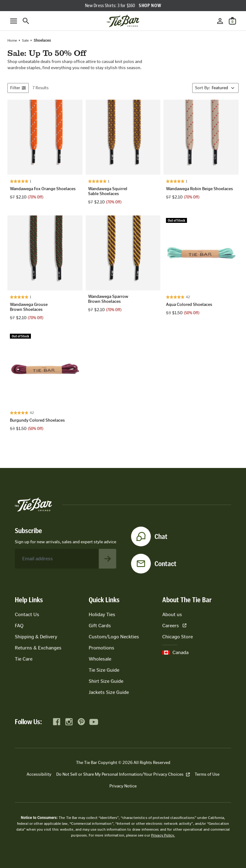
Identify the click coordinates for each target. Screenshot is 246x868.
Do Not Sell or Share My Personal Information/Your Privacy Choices (123, 774)
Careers (174, 626)
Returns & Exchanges (38, 648)
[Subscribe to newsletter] (108, 559)
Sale (25, 40)
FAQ (19, 626)
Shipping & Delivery (36, 637)
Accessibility (39, 774)
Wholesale (100, 659)
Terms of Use (207, 774)
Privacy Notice (123, 786)
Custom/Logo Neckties (114, 637)
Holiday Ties (102, 614)
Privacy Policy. (163, 835)
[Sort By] (215, 88)
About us (172, 614)
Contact (165, 564)
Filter (18, 88)
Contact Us (27, 614)
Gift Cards (100, 626)
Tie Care (24, 659)
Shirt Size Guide (106, 681)
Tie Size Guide (104, 670)
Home (12, 40)
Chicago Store (178, 637)
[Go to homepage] (123, 21)
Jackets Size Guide (109, 692)
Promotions (102, 648)
